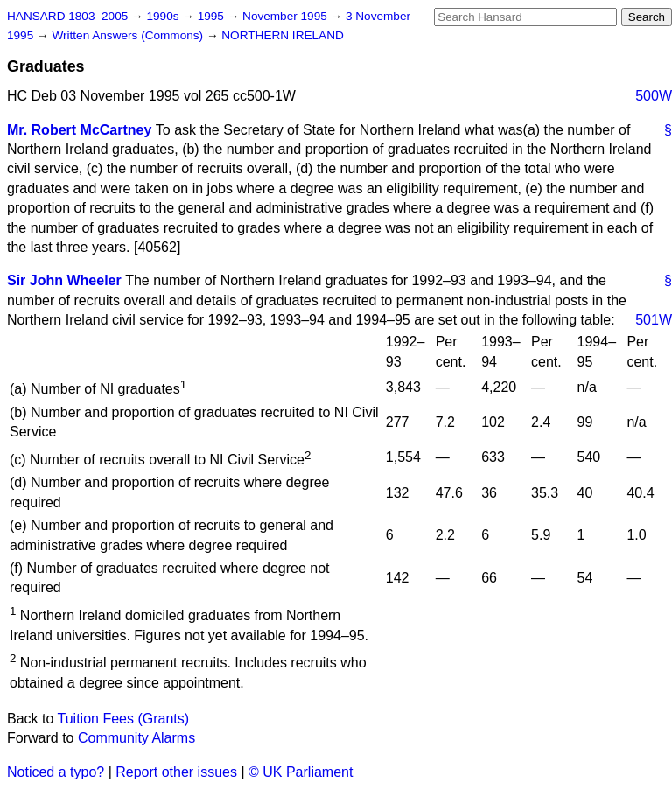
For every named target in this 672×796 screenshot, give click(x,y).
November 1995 (287, 16)
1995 (213, 16)
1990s (164, 16)
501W (654, 320)
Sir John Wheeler (64, 280)
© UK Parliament (301, 772)
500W (654, 96)
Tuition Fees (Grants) (124, 719)
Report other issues (176, 772)
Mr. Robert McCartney (79, 130)
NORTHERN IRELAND (282, 35)
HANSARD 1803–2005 (67, 16)
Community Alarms (136, 738)
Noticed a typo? (56, 772)
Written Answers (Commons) (129, 35)
